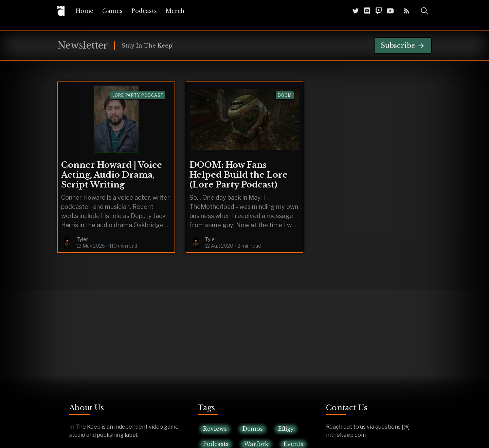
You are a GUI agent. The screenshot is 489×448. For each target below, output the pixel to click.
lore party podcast (138, 95)
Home (85, 11)
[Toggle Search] (424, 11)
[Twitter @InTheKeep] (356, 11)
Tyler (82, 239)
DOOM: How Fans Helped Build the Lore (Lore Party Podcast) (239, 175)
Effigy (286, 429)
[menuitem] (85, 11)
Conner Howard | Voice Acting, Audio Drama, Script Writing (112, 175)
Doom (285, 95)
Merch (175, 11)
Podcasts (144, 11)
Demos (252, 429)
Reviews (215, 429)
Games (112, 11)
